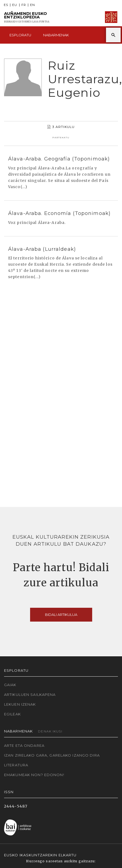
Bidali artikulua (61, 615)
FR (24, 5)
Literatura (16, 765)
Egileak (12, 714)
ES (6, 5)
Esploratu (20, 35)
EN (33, 5)
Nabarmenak (56, 35)
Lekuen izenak (20, 704)
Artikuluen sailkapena (30, 695)
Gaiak (10, 685)
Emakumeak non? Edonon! (34, 775)
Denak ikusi (50, 731)
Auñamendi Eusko (27, 17)
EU (15, 5)
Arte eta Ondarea (24, 745)
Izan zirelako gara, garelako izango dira (52, 755)
